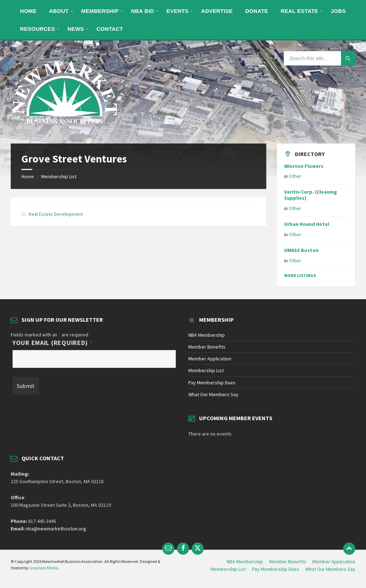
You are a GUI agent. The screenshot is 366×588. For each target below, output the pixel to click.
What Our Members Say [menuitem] (330, 569)
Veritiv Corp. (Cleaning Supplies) (311, 195)
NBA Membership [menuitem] (245, 562)
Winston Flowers (304, 166)
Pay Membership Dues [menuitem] (276, 569)
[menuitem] (28, 11)
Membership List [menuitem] (228, 569)
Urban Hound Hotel (307, 224)
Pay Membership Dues (212, 383)
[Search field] (320, 58)
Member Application (210, 359)
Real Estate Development (56, 214)
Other (295, 176)
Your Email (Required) (53, 343)
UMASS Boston (301, 250)
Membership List (59, 176)
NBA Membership (207, 335)
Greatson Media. (44, 568)
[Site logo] (64, 130)
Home (28, 176)
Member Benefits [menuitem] (288, 562)
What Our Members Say (213, 394)
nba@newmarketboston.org (56, 529)
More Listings (300, 275)
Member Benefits (207, 347)
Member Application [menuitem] (334, 562)
